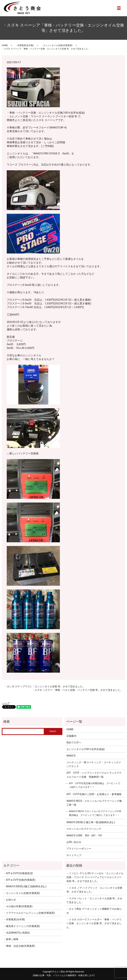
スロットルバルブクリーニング (84, 829)
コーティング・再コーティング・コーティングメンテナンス (94, 764)
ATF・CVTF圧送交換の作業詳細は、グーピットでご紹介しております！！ (95, 785)
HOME (5, 45)
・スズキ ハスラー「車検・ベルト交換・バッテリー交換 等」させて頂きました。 (77, 690)
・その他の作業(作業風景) (18, 906)
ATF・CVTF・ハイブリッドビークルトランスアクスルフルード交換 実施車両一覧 (94, 775)
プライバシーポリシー (79, 849)
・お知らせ (10, 900)
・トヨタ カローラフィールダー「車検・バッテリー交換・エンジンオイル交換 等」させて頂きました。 (94, 923)
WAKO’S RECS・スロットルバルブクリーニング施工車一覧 (94, 803)
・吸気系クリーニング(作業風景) (22, 926)
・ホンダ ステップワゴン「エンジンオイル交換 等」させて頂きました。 (45, 686)
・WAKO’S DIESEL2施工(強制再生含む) (25, 886)
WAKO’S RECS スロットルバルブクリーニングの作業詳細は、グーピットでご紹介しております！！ (95, 813)
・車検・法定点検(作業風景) (19, 946)
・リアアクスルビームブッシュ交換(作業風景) (29, 913)
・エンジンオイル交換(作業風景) (57, 45)
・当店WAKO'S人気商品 (17, 933)
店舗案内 (71, 736)
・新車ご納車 (11, 939)
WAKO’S (71, 756)
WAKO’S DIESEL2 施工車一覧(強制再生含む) (91, 822)
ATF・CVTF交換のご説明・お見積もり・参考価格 (94, 794)
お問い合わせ (74, 842)
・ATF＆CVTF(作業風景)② (18, 873)
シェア (6, 703)
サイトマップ (74, 855)
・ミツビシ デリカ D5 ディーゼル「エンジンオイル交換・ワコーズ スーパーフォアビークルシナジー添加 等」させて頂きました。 (95, 877)
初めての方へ (74, 742)
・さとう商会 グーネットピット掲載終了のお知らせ (94, 911)
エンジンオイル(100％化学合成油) (85, 749)
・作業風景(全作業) (24, 45)
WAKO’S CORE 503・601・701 (84, 836)
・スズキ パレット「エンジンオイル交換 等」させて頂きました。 (94, 900)
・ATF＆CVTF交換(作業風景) (19, 880)
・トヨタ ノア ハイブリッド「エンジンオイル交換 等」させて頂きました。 (94, 890)
